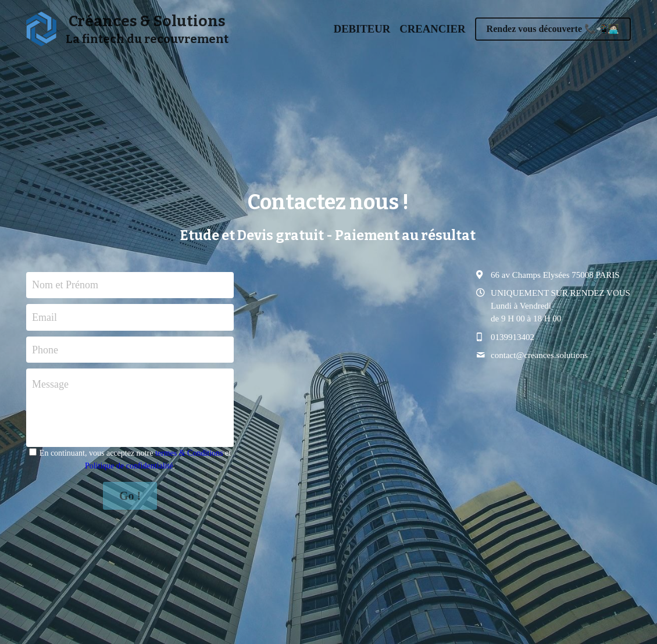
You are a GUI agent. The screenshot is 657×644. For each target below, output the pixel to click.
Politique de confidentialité (129, 466)
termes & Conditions (189, 453)
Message (50, 384)
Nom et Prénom (65, 285)
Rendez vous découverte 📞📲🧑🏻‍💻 (553, 29)
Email (44, 317)
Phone (45, 349)
